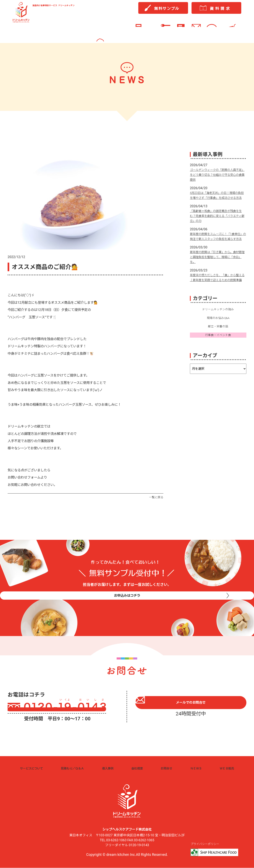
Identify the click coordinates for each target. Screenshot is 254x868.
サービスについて (34, 768)
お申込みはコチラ (127, 604)
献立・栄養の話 (218, 342)
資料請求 (221, 10)
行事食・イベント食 (218, 351)
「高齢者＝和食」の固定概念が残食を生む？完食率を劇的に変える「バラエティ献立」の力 (218, 221)
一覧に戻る (156, 497)
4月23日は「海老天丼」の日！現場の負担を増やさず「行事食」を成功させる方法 (218, 198)
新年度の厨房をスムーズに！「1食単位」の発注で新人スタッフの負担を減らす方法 (218, 244)
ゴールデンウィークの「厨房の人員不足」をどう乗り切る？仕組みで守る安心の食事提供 (218, 175)
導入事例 (111, 768)
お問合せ (167, 768)
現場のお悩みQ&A (218, 333)
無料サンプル (167, 10)
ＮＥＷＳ (195, 768)
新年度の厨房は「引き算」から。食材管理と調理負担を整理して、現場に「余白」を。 (218, 267)
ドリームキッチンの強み (218, 324)
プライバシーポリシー (206, 844)
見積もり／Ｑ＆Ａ (76, 768)
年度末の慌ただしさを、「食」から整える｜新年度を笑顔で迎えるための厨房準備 (218, 290)
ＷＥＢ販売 (225, 768)
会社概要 (139, 768)
